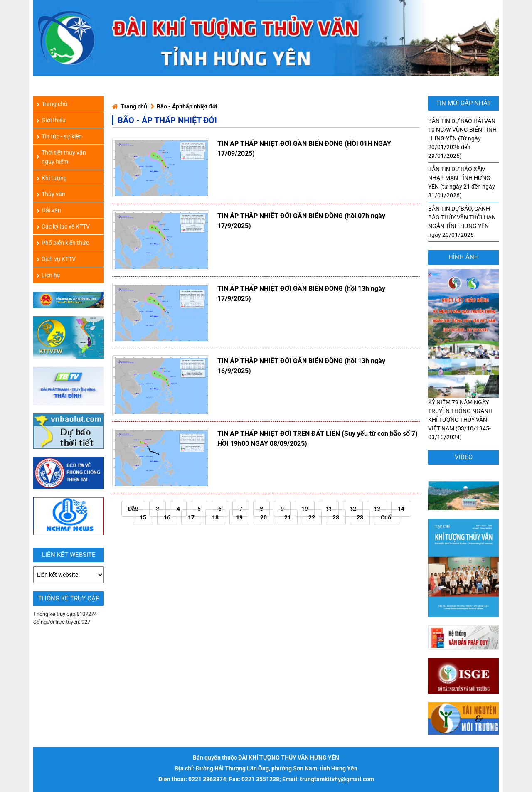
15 (143, 517)
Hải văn (49, 210)
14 (401, 509)
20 (264, 517)
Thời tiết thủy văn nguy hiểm (61, 157)
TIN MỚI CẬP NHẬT (463, 103)
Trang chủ (134, 106)
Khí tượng (52, 178)
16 (167, 517)
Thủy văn (51, 194)
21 (288, 517)
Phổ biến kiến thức (63, 243)
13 (377, 509)
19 (239, 517)
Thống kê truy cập (69, 598)
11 (329, 509)
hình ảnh (464, 257)
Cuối (387, 517)
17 (191, 517)
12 (353, 509)
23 (336, 517)
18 (215, 517)
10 (305, 509)
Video (464, 457)
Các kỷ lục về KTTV (63, 226)
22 (312, 517)
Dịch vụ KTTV (56, 259)
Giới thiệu (51, 120)
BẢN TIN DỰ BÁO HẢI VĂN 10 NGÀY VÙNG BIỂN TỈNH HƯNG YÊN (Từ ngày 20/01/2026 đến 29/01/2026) (462, 138)
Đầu (133, 509)
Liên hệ (48, 275)
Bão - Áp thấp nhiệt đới (187, 106)
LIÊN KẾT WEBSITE (69, 555)
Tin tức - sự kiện (59, 136)
